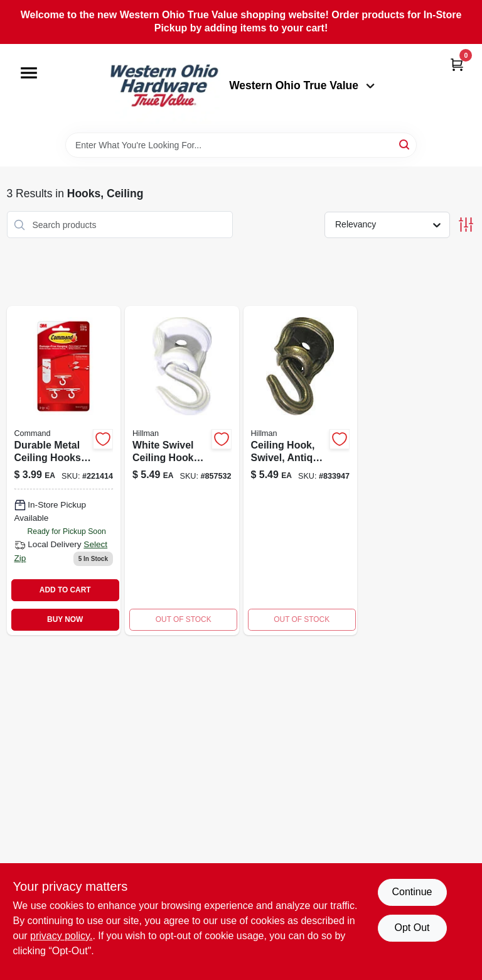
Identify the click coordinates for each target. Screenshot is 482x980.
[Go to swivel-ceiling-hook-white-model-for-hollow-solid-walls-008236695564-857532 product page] (182, 471)
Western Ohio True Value (302, 85)
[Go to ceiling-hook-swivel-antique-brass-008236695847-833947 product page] (301, 471)
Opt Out (412, 928)
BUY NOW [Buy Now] (65, 619)
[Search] (405, 144)
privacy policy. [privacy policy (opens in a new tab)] (61, 936)
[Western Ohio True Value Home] (164, 88)
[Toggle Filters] (466, 225)
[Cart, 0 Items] (457, 64)
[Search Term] (241, 145)
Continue (412, 892)
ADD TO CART (65, 590)
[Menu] (29, 73)
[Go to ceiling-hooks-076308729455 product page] (64, 471)
